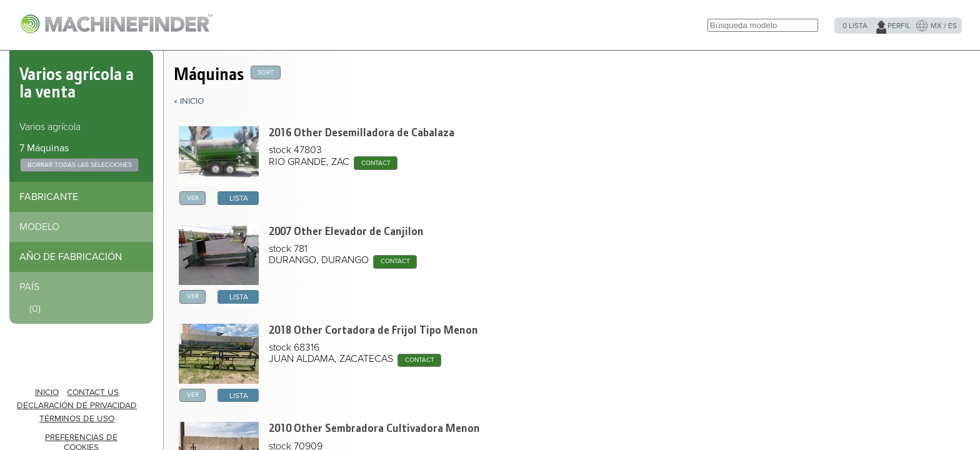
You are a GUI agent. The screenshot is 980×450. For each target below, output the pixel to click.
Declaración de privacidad (77, 406)
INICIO (47, 392)
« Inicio (189, 101)
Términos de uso (77, 419)
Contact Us (93, 392)
